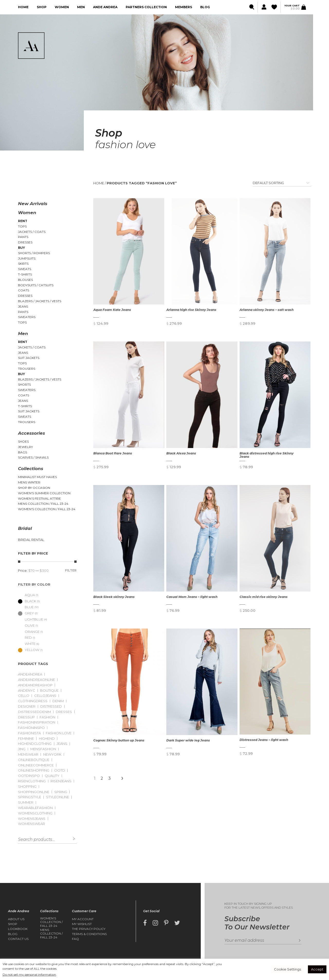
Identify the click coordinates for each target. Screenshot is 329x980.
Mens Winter (29, 482)
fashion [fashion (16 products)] (47, 717)
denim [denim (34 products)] (58, 701)
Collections (31, 469)
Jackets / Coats (32, 232)
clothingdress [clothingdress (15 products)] (33, 701)
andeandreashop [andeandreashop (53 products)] (35, 685)
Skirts (23, 264)
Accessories (31, 433)
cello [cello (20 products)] (24, 696)
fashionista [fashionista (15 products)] (29, 733)
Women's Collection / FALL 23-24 (47, 509)
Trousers (27, 369)
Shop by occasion (34, 488)
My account (83, 919)
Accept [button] (317, 969)
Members (184, 7)
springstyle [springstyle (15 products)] (30, 797)
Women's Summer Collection (44, 493)
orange (29, 632)
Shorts (24, 384)
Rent (23, 221)
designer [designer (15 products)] (27, 706)
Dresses (25, 242)
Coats (24, 290)
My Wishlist (82, 924)
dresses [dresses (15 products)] (64, 712)
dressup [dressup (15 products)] (26, 717)
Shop (42, 7)
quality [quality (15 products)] (52, 776)
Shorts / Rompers (34, 253)
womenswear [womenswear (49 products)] (31, 824)
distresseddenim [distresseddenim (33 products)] (34, 712)
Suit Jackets (29, 358)
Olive (26, 625)
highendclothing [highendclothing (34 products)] (35, 744)
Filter (71, 570)
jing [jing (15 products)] (22, 749)
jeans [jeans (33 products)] (62, 744)
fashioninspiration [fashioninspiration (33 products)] (37, 722)
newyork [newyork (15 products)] (52, 754)
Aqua (26, 595)
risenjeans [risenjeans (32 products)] (61, 781)
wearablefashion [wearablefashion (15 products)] (35, 808)
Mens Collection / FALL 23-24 (43, 504)
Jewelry (25, 447)
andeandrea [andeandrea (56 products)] (30, 674)
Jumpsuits (27, 258)
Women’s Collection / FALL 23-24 (51, 922)
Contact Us (18, 939)
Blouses (25, 280)
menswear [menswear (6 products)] (28, 754)
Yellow (29, 650)
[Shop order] (282, 183)
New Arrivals (33, 204)
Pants (23, 237)
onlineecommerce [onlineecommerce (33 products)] (36, 765)
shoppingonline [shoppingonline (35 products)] (34, 792)
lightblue (31, 619)
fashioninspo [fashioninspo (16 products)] (31, 728)
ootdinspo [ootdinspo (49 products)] (29, 776)
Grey (26, 613)
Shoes (23, 441)
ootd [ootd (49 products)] (60, 770)
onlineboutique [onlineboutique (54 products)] (34, 760)
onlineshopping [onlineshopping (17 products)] (34, 770)
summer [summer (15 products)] (26, 802)
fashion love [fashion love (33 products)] (59, 733)
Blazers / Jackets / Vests (40, 301)
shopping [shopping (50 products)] (27, 787)
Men (81, 7)
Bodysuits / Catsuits (36, 285)
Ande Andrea (105, 7)
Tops (22, 226)
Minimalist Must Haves (37, 477)
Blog (205, 7)
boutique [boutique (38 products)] (49, 691)
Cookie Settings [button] (287, 969)
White (27, 644)
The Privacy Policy (89, 929)
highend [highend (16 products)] (47, 739)
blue (26, 607)
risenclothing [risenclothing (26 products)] (32, 781)
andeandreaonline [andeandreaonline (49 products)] (36, 680)
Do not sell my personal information (29, 974)
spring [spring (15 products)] (61, 792)
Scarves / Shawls (33, 457)
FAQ (75, 939)
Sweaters (27, 317)
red (25, 638)
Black (27, 601)
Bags (22, 452)
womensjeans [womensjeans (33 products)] (32, 819)
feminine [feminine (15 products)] (26, 739)
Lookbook (18, 929)
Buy (21, 248)
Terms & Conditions (89, 934)
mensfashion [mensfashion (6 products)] (43, 749)
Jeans (23, 306)
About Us (16, 919)
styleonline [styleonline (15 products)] (58, 797)
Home (23, 7)
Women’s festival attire (39, 498)
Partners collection (146, 7)
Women (62, 7)
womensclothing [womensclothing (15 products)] (35, 813)
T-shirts (25, 274)
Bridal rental (31, 540)
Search (70, 839)
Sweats (25, 269)
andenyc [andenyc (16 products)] (27, 691)
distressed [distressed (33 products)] (51, 706)
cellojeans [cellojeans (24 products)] (45, 696)
